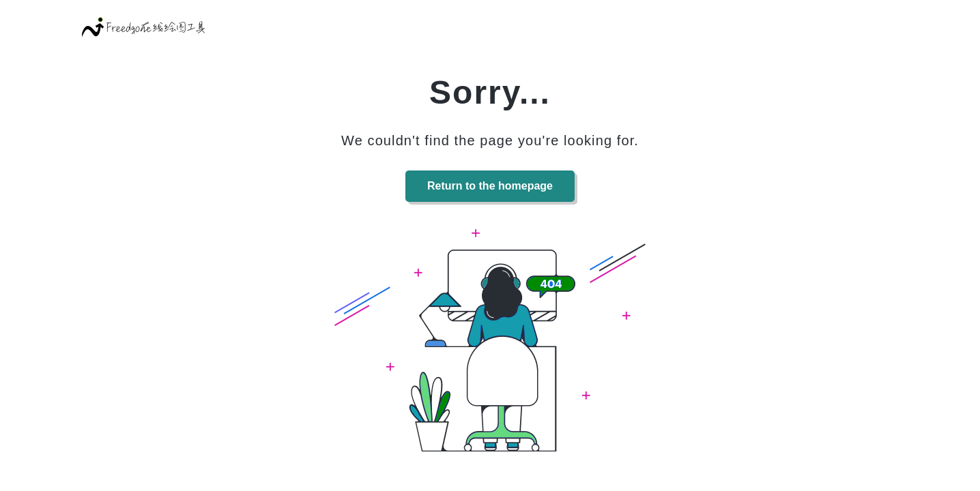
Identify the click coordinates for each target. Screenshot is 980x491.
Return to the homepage (490, 186)
